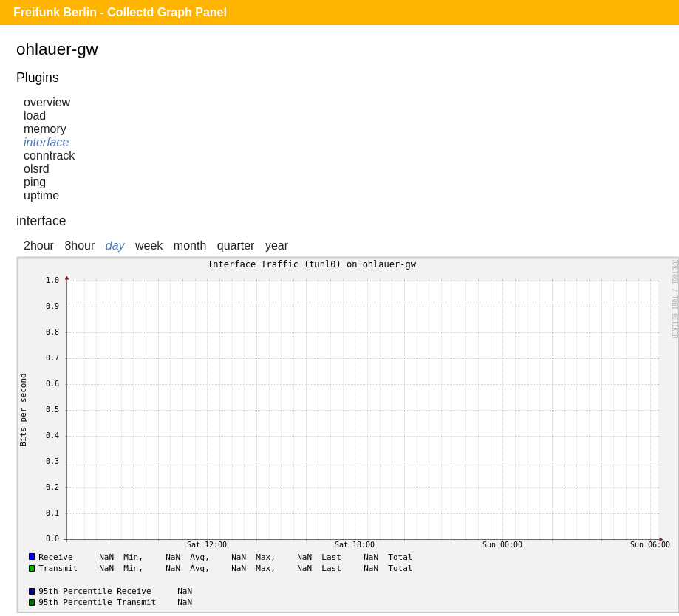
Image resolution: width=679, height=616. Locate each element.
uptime (41, 195)
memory (45, 129)
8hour (79, 246)
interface (46, 142)
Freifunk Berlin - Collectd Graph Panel (120, 12)
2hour (39, 246)
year (277, 246)
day (115, 246)
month (190, 246)
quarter (236, 246)
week (149, 246)
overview (47, 102)
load (35, 116)
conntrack (49, 155)
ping (35, 182)
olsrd (37, 169)
